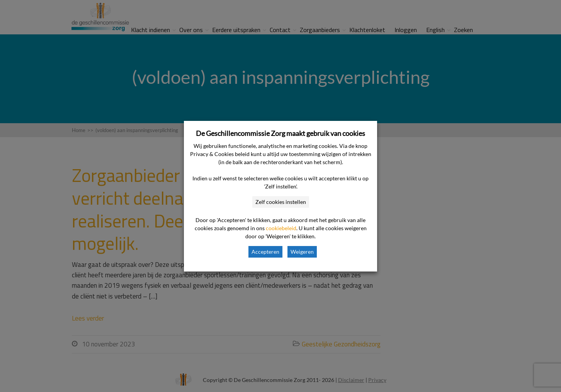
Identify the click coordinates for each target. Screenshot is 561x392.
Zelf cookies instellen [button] (281, 202)
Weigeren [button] (302, 252)
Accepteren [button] (265, 252)
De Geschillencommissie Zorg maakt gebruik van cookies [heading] (280, 133)
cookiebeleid (281, 228)
